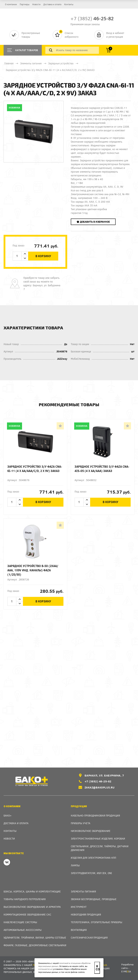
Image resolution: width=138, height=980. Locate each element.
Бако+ (8, 816)
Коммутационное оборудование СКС (27, 915)
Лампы (75, 865)
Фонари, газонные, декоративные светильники (35, 945)
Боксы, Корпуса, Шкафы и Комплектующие (32, 891)
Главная (9, 63)
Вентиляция (79, 930)
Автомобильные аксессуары (23, 930)
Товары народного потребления (25, 899)
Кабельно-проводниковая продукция (95, 816)
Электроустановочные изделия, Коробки (98, 839)
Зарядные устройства (61, 63)
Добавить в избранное (93, 222)
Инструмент (79, 907)
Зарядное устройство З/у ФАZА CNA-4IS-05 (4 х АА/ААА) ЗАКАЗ (102, 469)
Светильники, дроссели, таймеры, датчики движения (100, 848)
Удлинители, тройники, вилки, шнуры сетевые (35, 938)
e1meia (126, 971)
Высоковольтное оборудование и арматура (32, 907)
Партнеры (25, 4)
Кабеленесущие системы (20, 922)
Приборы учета (81, 823)
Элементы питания (31, 63)
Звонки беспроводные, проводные (94, 899)
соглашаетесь (45, 969)
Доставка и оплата (52, 4)
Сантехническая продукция (89, 938)
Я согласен (98, 968)
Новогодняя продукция (86, 915)
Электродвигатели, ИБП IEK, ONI (91, 873)
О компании (11, 4)
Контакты (69, 4)
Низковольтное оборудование (91, 831)
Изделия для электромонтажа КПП (93, 858)
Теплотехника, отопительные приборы (97, 922)
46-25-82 (92, 18)
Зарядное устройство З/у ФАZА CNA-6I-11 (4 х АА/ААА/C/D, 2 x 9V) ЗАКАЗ (35, 469)
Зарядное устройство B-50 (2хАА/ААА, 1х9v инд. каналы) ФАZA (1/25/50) (33, 570)
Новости (36, 4)
